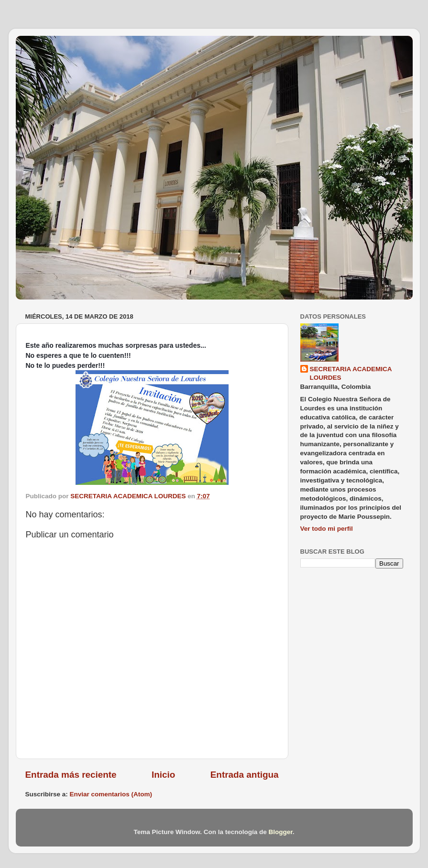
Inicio (163, 775)
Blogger (280, 832)
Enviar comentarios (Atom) (111, 794)
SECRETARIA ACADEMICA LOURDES (351, 374)
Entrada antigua (245, 775)
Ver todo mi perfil (327, 529)
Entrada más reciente (71, 775)
